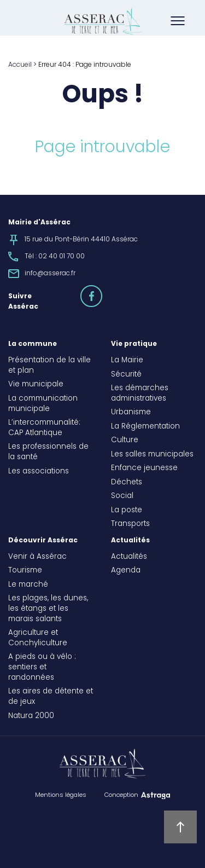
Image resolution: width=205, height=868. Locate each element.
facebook (102, 291)
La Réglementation (145, 427)
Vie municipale (36, 385)
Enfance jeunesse (144, 468)
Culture (125, 441)
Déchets (127, 483)
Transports (130, 524)
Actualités (130, 541)
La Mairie (127, 361)
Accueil (20, 65)
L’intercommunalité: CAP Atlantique (44, 428)
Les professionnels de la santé (48, 452)
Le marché (28, 585)
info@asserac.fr (50, 274)
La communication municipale (43, 404)
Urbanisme (131, 413)
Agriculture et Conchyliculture (38, 638)
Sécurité (126, 375)
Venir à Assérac (37, 557)
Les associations (39, 472)
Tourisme (25, 571)
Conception (121, 795)
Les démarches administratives (140, 394)
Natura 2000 (31, 716)
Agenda (126, 571)
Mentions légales (61, 795)
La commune (33, 344)
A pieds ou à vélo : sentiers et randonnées (42, 668)
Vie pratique (134, 344)
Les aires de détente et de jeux (51, 697)
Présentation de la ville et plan (49, 366)
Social (122, 496)
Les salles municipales (152, 455)
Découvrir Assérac (43, 541)
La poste (127, 511)
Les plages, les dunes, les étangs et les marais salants (48, 609)
